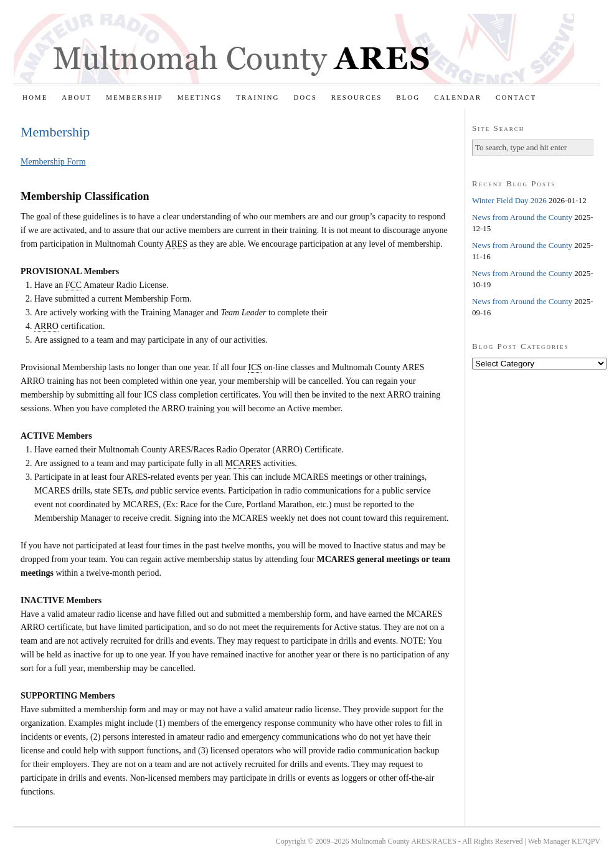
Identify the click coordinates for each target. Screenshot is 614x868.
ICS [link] (255, 367)
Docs (305, 97)
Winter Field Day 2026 (509, 200)
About (77, 97)
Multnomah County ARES (294, 49)
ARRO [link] (46, 326)
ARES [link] (176, 244)
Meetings (200, 97)
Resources (357, 97)
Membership (135, 97)
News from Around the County (522, 217)
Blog (408, 97)
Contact (516, 97)
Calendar (458, 97)
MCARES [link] (243, 463)
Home (35, 97)
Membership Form (53, 162)
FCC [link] (73, 285)
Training (257, 97)
